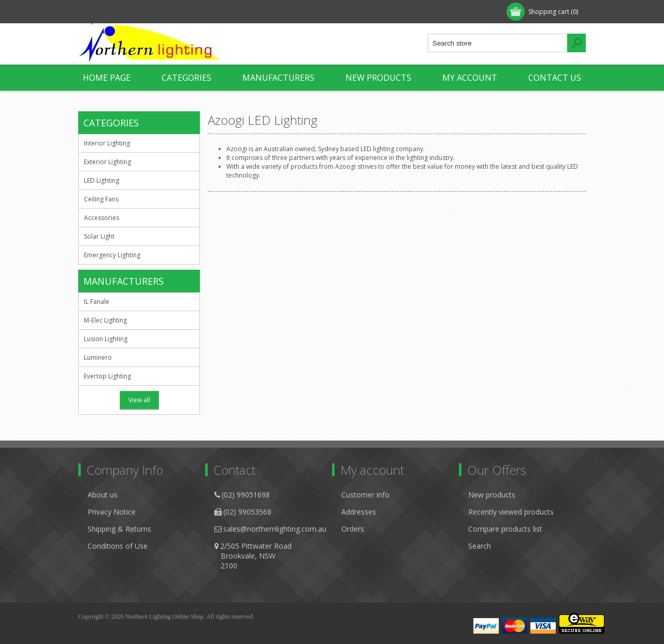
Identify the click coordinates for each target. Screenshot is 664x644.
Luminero (98, 357)
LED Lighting (102, 180)
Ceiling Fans (101, 199)
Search (480, 546)
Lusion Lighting (106, 339)
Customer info (365, 495)
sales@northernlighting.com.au (275, 529)
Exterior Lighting (107, 162)
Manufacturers (278, 78)
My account (470, 78)
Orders (353, 529)
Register (103, 12)
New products (378, 78)
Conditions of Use (118, 546)
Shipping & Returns (119, 529)
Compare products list (505, 529)
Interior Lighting (107, 143)
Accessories (102, 218)
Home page (107, 78)
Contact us (555, 78)
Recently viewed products (511, 512)
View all (139, 400)
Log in (145, 12)
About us (103, 495)
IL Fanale (97, 302)
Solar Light (99, 236)
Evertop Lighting (107, 376)
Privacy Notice (112, 512)
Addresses (359, 512)
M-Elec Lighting (105, 320)
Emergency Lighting (112, 255)
